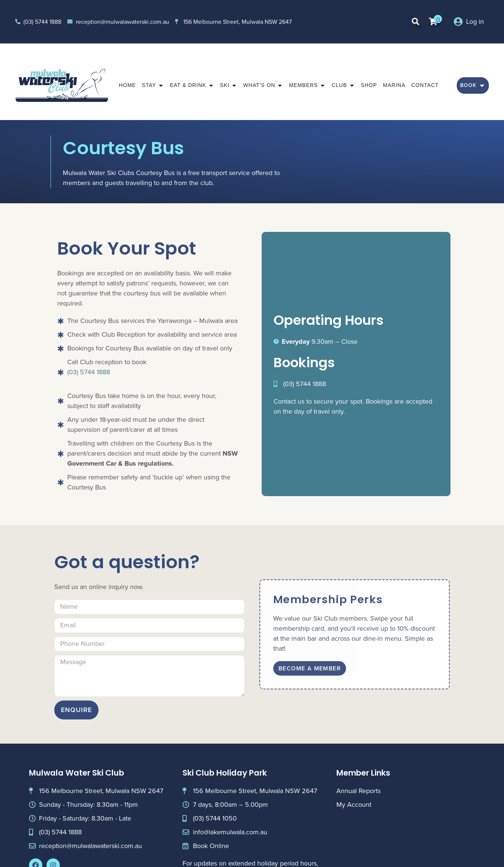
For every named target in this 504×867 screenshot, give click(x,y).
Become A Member (310, 668)
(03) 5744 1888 (89, 372)
